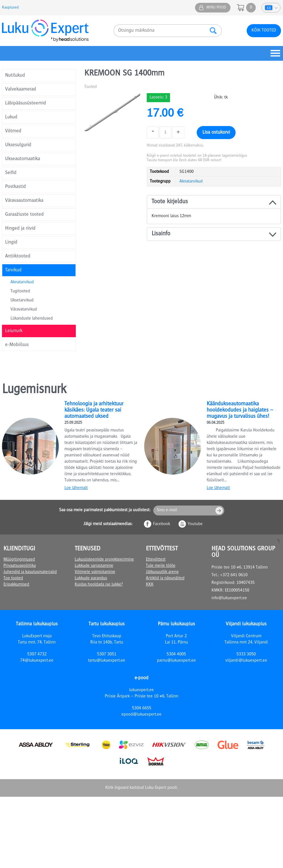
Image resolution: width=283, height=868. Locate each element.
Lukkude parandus (91, 578)
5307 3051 (107, 655)
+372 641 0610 (234, 575)
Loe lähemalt (76, 488)
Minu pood (216, 8)
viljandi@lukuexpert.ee (246, 661)
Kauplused (10, 8)
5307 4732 (37, 655)
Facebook (162, 524)
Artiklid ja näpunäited (165, 578)
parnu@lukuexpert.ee (176, 661)
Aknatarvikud (22, 282)
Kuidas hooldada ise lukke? (99, 585)
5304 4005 (176, 655)
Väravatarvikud (24, 310)
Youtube (195, 524)
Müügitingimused (19, 560)
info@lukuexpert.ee (229, 598)
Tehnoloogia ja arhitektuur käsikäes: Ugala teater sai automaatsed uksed (94, 410)
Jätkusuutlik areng (162, 572)
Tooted (91, 87)
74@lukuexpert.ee (37, 661)
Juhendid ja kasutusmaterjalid (30, 572)
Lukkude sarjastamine (94, 566)
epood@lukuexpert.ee (141, 715)
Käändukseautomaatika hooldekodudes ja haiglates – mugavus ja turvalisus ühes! (240, 410)
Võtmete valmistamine (95, 572)
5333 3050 (246, 655)
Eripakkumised (16, 585)
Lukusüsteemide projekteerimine (104, 560)
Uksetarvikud (22, 301)
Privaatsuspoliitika (20, 566)
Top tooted (13, 578)
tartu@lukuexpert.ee (107, 661)
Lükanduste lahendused (32, 319)
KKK (150, 585)
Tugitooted (20, 292)
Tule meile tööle (161, 566)
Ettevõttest (156, 560)
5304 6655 (142, 708)
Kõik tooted (264, 31)
